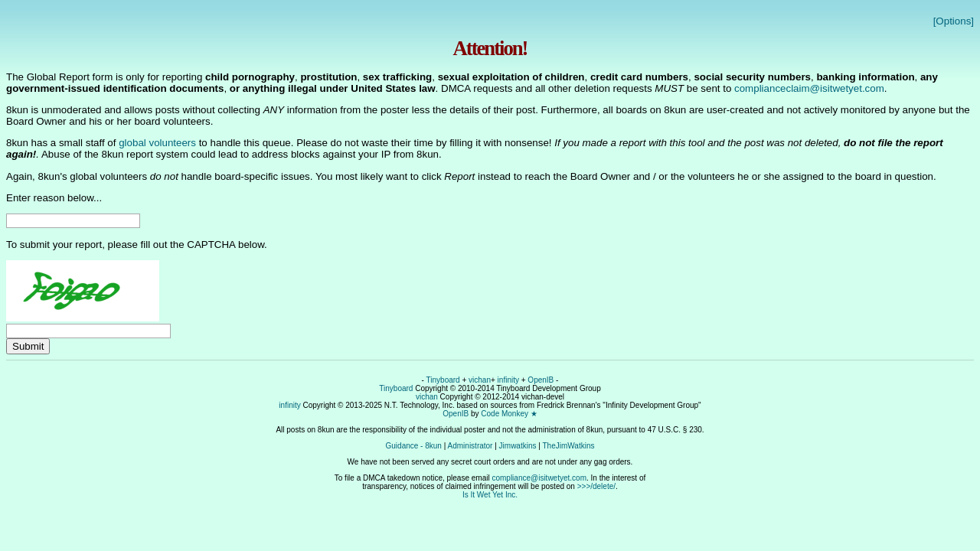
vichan (480, 380)
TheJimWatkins (568, 446)
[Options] (954, 21)
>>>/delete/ (596, 486)
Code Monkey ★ (509, 414)
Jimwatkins (518, 446)
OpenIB (541, 380)
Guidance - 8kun (414, 446)
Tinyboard (443, 380)
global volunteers (157, 143)
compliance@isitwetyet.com (539, 478)
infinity (508, 380)
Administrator (470, 446)
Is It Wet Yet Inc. (490, 495)
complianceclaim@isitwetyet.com (809, 88)
